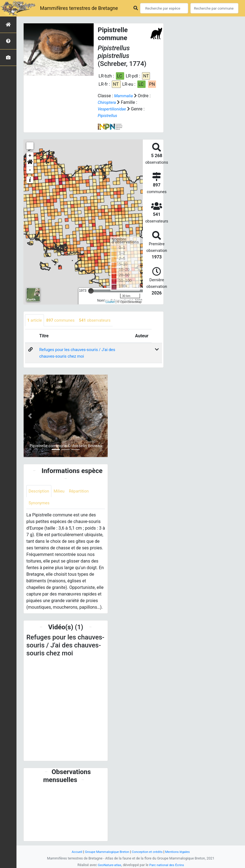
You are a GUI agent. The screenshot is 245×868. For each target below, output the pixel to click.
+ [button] (30, 156)
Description (40, 492)
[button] (30, 163)
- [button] (30, 170)
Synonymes (40, 504)
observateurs (99, 320)
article (35, 320)
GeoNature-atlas (108, 865)
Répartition (82, 492)
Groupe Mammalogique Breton (105, 852)
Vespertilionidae (113, 109)
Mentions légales (181, 852)
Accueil (73, 852)
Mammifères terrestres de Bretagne (79, 8)
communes (63, 320)
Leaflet (110, 302)
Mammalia (124, 96)
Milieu (61, 492)
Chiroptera (108, 102)
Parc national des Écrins (168, 865)
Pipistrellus (108, 116)
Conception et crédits (148, 852)
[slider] (91, 291)
